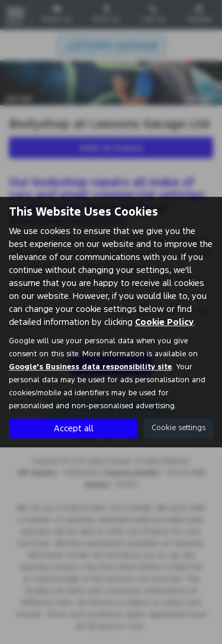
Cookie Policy (164, 322)
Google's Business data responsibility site (90, 367)
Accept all (74, 428)
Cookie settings (178, 428)
